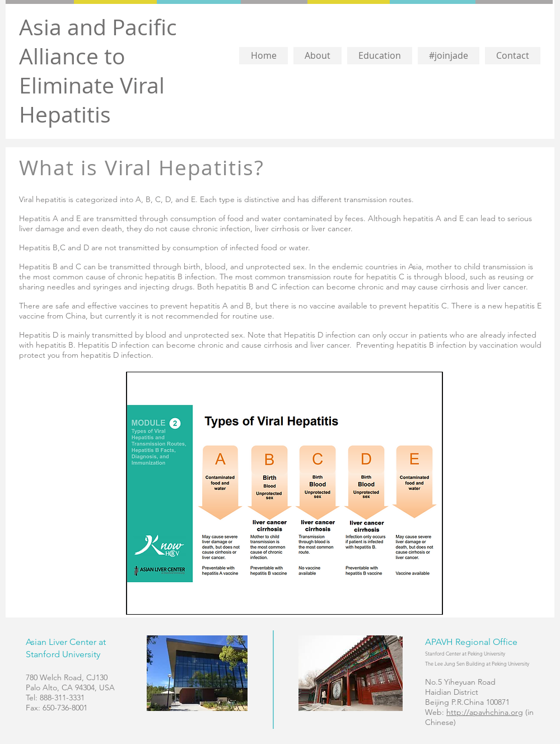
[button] (318, 56)
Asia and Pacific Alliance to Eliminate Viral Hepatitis (98, 71)
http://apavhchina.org (485, 712)
